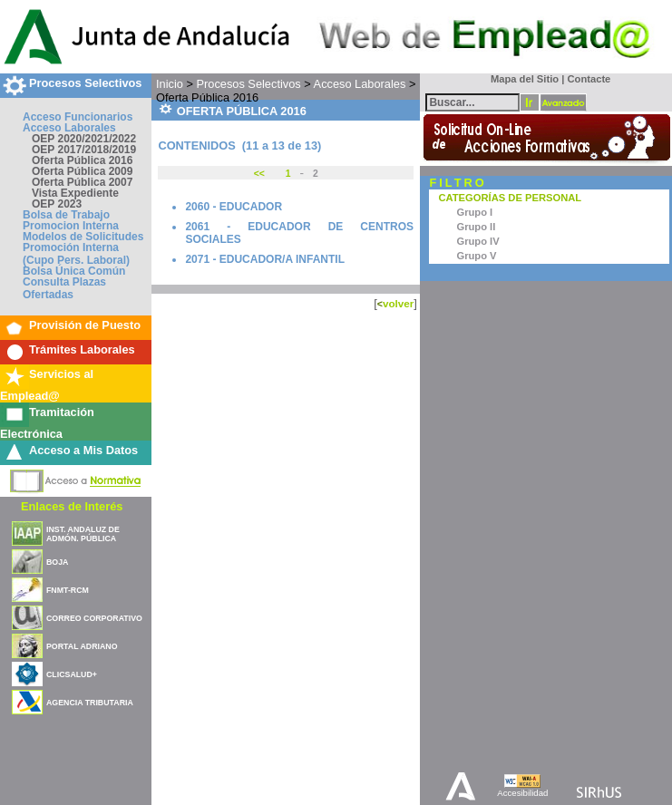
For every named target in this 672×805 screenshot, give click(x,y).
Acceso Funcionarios (78, 117)
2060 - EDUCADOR (234, 207)
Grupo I (474, 212)
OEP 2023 (57, 204)
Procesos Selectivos (85, 83)
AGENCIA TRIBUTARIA (90, 703)
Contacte (589, 79)
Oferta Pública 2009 (82, 171)
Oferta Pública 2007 (82, 182)
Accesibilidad (522, 793)
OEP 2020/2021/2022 (84, 139)
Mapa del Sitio (521, 79)
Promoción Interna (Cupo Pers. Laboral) (76, 254)
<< (261, 174)
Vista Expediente (75, 193)
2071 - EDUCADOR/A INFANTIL (265, 259)
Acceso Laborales (69, 128)
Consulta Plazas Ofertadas (64, 288)
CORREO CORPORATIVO (94, 618)
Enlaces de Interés (72, 506)
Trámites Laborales (82, 349)
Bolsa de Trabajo (66, 215)
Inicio (170, 84)
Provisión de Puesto (85, 325)
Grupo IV (477, 241)
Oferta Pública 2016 (82, 160)
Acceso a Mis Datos (83, 450)
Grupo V (476, 256)
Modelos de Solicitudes (83, 237)
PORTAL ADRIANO (82, 646)
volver (398, 303)
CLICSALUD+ (72, 674)
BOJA (57, 562)
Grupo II (476, 227)
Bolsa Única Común (74, 271)
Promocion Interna (71, 226)
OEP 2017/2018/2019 (84, 150)
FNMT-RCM (68, 590)
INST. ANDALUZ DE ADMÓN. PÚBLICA (83, 534)
